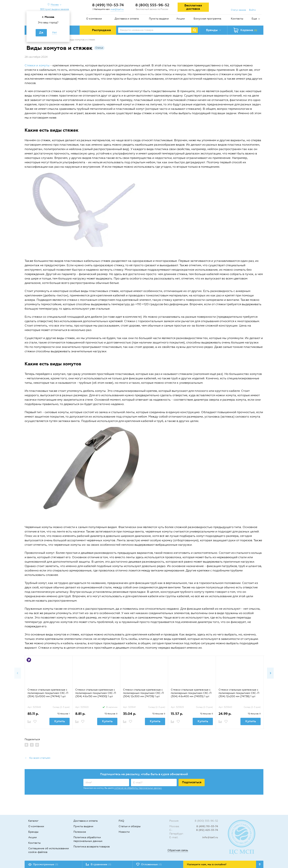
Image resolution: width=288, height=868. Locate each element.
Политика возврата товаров (92, 847)
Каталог (33, 821)
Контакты (237, 19)
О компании (94, 19)
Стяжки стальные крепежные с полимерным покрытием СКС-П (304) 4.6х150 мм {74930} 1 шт (96, 693)
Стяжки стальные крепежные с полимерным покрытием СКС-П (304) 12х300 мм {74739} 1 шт (143, 693)
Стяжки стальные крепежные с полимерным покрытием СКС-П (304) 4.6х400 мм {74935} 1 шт (191, 693)
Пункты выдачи (159, 19)
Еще (254, 19)
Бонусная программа (207, 19)
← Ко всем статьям (37, 758)
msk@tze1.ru (117, 9)
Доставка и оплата (127, 19)
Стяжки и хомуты (37, 65)
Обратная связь (178, 850)
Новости (124, 832)
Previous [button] (18, 673)
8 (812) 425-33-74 (207, 830)
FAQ (121, 821)
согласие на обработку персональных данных (138, 788)
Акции (181, 19)
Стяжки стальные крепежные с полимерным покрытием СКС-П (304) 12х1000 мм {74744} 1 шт (48, 693)
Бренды (33, 832)
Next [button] (270, 673)
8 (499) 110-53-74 (108, 5)
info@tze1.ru (210, 837)
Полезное (80, 832)
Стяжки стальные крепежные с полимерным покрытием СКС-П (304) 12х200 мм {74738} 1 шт (239, 693)
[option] (48, 692)
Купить (60, 721)
